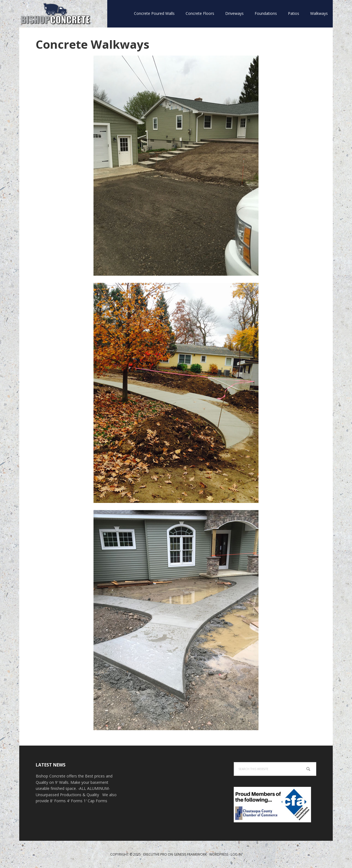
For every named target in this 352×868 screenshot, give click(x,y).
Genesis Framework (190, 854)
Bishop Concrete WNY (55, 14)
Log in (236, 854)
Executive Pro (155, 854)
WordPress (219, 854)
